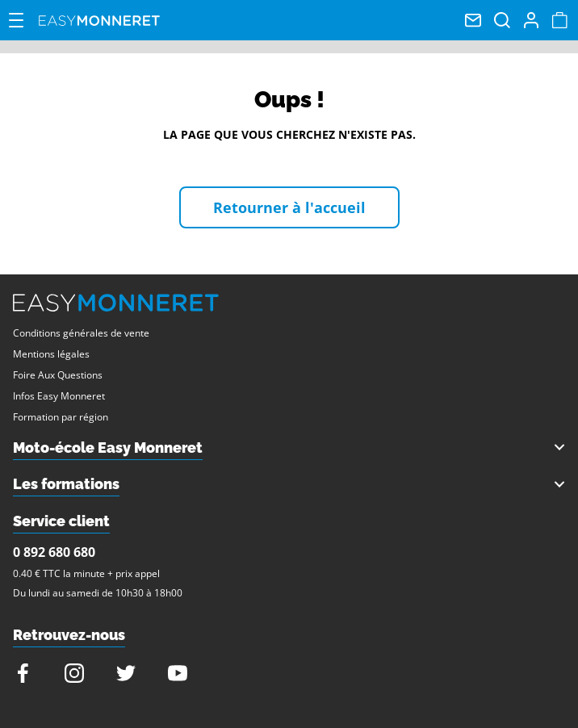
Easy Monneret (99, 20)
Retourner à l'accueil (289, 207)
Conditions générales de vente (81, 333)
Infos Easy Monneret (59, 396)
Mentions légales (51, 354)
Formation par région (61, 417)
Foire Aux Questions (58, 375)
